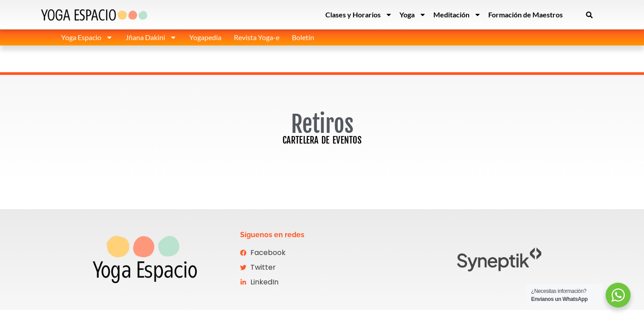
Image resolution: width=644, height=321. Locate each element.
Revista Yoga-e (257, 37)
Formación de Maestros (526, 14)
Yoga (413, 15)
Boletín (303, 37)
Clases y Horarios (359, 15)
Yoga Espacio (87, 37)
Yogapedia (205, 37)
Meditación (457, 15)
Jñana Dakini (151, 37)
